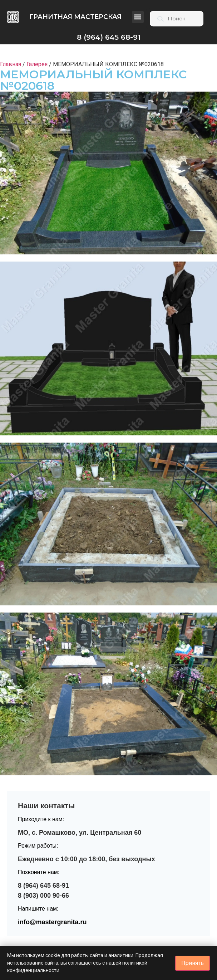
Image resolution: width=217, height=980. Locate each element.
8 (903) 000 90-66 (43, 896)
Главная (11, 64)
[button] (138, 17)
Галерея (37, 64)
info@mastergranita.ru (52, 922)
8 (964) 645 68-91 (43, 886)
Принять (193, 963)
